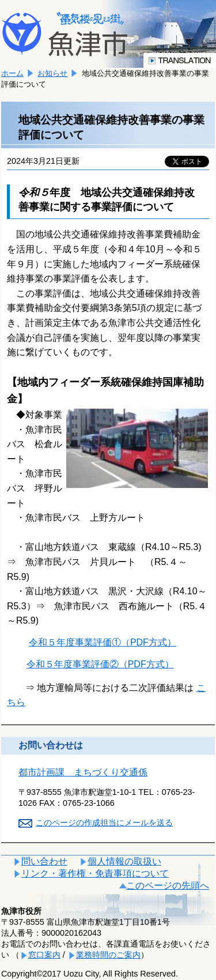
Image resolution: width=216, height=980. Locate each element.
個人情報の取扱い (124, 861)
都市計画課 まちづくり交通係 (83, 772)
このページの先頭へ (168, 885)
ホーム (12, 73)
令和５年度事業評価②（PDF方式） (100, 664)
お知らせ (52, 73)
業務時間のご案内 (108, 955)
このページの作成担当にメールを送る (104, 823)
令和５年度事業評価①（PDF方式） (103, 642)
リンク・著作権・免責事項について (95, 873)
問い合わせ (44, 861)
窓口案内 (44, 955)
